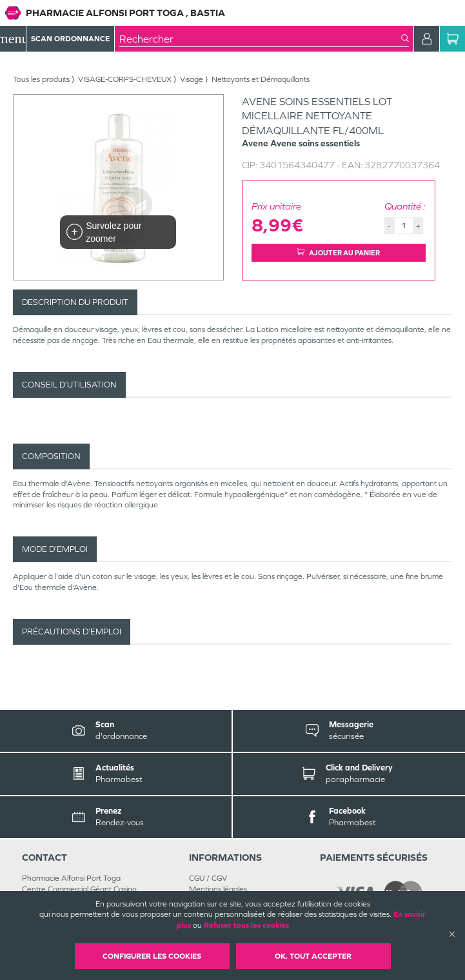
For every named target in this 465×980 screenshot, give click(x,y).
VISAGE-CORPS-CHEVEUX (125, 79)
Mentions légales (218, 889)
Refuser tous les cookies (246, 925)
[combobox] (260, 39)
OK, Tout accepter (313, 956)
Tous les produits (41, 79)
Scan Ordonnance (70, 39)
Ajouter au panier (339, 253)
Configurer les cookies (152, 956)
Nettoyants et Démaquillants (261, 79)
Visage (192, 79)
